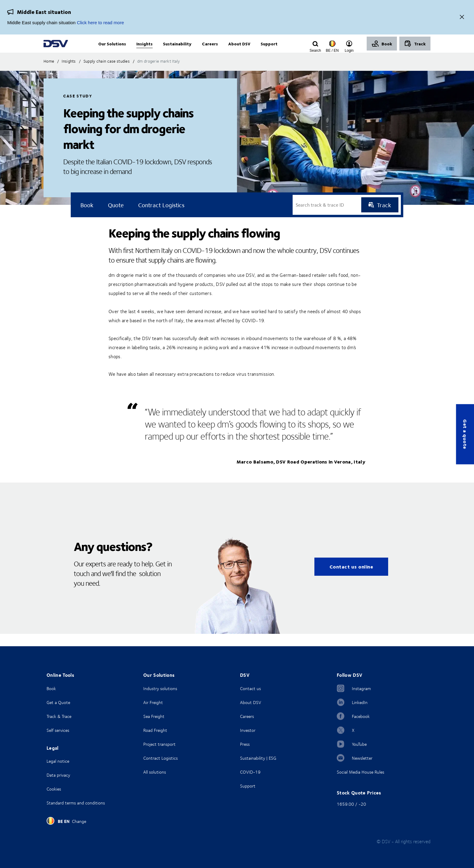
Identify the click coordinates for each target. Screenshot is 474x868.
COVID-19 (250, 772)
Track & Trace (59, 716)
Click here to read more (100, 23)
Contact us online (351, 579)
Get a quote (465, 434)
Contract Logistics (161, 758)
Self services (58, 730)
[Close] (462, 17)
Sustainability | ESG (258, 758)
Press (245, 744)
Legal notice (58, 761)
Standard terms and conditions (76, 803)
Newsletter (362, 758)
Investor (248, 730)
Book (51, 688)
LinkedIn (360, 702)
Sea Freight (154, 716)
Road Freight (155, 730)
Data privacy (58, 775)
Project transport (159, 744)
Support (248, 786)
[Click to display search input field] (315, 51)
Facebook (361, 716)
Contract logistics (161, 217)
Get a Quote (58, 702)
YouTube (359, 744)
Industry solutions (160, 688)
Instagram (361, 688)
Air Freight (153, 702)
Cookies (54, 789)
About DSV (251, 702)
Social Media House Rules (360, 772)
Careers (247, 716)
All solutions (155, 772)
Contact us (250, 688)
